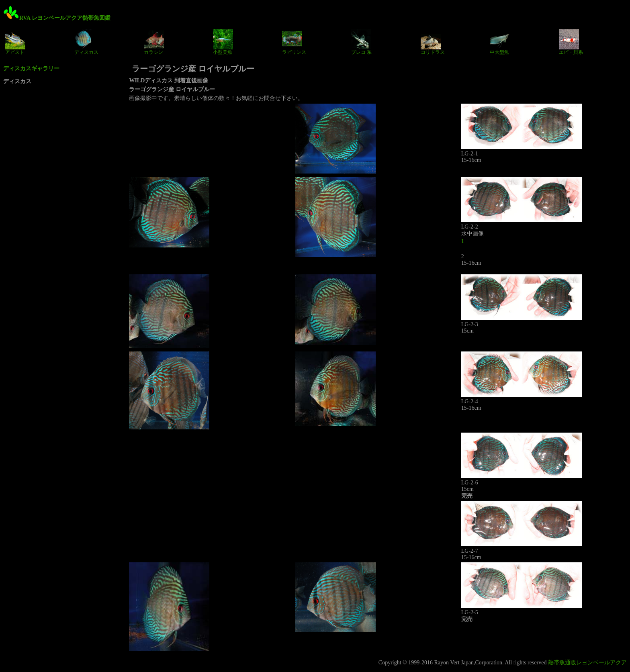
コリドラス (433, 42)
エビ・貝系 (571, 42)
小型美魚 (223, 42)
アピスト (15, 42)
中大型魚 (500, 42)
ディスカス (86, 42)
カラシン (154, 42)
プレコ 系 (361, 42)
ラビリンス (294, 42)
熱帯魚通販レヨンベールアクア (587, 663)
